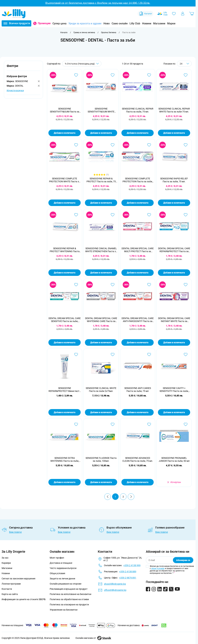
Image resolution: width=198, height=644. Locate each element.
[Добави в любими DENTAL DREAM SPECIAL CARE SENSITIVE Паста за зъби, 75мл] (76, 285)
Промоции (44, 23)
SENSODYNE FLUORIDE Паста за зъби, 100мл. (101, 459)
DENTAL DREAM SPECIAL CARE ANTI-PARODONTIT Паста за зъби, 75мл (138, 320)
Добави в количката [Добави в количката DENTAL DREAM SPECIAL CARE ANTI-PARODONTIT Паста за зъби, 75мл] (138, 342)
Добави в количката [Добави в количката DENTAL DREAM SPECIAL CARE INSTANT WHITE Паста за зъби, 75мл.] (174, 342)
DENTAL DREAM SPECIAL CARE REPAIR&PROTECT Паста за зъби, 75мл (174, 250)
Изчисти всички (15, 90)
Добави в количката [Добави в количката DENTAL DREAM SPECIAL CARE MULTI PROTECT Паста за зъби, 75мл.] (138, 273)
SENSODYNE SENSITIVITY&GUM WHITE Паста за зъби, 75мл (101, 110)
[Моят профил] (183, 14)
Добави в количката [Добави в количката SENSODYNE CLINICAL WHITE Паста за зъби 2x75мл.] (101, 412)
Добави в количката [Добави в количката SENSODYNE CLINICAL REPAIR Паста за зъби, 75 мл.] (138, 133)
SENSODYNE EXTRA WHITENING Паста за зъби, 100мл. (65, 460)
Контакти (7, 589)
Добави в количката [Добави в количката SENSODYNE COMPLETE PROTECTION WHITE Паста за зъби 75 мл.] (65, 203)
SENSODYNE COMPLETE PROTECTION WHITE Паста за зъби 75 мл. (65, 180)
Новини (147, 23)
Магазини (159, 23)
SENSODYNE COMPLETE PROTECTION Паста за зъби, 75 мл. (138, 180)
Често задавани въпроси (63, 568)
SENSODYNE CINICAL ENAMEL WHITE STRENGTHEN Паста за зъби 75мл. (101, 250)
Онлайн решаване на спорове (66, 584)
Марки (171, 23)
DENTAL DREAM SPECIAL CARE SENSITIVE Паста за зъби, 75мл (65, 320)
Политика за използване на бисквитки (70, 594)
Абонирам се (183, 560)
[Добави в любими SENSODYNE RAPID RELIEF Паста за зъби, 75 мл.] (186, 145)
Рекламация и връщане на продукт (69, 589)
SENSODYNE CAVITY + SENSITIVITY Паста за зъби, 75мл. (174, 390)
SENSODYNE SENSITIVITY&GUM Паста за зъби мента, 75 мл (65, 110)
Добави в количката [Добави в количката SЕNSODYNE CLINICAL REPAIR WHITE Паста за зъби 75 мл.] (174, 133)
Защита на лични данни (62, 579)
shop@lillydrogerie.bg (115, 584)
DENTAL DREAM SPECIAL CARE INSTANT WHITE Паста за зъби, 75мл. (174, 320)
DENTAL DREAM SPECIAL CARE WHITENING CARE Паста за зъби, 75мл (101, 320)
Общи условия (57, 573)
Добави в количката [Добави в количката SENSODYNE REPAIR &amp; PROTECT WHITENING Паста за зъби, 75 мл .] (65, 273)
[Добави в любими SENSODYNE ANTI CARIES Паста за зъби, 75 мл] (149, 354)
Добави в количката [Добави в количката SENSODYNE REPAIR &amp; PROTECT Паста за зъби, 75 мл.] (101, 203)
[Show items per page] (184, 64)
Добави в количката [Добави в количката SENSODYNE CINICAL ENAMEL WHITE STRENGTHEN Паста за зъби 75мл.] (101, 273)
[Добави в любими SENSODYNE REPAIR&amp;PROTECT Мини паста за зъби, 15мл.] (76, 354)
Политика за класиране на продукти (69, 605)
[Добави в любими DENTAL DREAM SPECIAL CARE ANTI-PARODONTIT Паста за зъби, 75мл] (149, 285)
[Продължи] (131, 497)
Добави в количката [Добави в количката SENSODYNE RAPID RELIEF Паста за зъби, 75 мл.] (174, 203)
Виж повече (15, 532)
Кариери (6, 563)
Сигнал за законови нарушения (18, 579)
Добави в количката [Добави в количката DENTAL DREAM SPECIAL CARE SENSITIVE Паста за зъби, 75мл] (65, 342)
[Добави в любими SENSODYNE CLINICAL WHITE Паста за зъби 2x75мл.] (113, 354)
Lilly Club (135, 23)
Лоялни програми (11, 584)
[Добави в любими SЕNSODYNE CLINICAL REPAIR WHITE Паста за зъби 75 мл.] (186, 75)
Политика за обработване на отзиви (69, 599)
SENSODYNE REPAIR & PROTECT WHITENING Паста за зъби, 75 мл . (65, 250)
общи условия (158, 568)
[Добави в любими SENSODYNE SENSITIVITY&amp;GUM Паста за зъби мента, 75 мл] (76, 75)
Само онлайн (120, 23)
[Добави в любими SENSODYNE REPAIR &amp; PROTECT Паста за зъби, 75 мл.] (113, 145)
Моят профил (57, 558)
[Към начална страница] (64, 32)
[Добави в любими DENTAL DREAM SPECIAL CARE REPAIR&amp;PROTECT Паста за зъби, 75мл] (186, 215)
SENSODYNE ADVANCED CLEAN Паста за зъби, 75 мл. (138, 459)
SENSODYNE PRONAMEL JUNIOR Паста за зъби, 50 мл (174, 459)
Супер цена (59, 23)
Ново (107, 23)
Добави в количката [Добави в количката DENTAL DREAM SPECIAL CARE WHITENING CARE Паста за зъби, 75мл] (101, 342)
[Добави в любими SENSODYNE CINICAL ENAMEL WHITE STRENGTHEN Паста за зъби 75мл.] (113, 215)
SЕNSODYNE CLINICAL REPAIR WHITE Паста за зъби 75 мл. (174, 110)
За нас (5, 558)
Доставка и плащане (61, 563)
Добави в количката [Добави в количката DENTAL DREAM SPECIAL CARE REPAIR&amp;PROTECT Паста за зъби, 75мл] (174, 273)
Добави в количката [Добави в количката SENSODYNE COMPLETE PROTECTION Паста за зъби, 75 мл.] (138, 203)
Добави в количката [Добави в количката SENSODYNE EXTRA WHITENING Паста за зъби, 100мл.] (65, 482)
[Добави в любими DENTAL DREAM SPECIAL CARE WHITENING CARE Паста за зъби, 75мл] (113, 285)
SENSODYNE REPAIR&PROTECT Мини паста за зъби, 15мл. (65, 390)
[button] (23, 68)
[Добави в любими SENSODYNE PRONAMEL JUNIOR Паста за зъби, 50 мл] (186, 424)
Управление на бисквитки (64, 610)
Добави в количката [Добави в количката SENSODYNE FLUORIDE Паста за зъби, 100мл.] (101, 482)
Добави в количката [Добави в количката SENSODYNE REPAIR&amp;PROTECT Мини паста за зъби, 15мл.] (65, 412)
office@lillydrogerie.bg (115, 590)
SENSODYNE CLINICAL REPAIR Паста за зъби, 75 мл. (138, 110)
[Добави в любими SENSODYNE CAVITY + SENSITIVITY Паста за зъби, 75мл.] (186, 354)
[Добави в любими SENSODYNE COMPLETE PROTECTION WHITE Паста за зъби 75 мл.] (76, 145)
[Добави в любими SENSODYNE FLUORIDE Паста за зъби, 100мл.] (113, 424)
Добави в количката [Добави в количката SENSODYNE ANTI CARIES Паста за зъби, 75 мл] (138, 412)
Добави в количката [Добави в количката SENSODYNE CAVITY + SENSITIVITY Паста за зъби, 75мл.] (174, 412)
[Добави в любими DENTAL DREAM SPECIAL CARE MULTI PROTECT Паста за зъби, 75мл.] (149, 215)
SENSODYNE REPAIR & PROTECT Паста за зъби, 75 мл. (101, 180)
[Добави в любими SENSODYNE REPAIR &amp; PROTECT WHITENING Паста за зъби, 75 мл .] (76, 215)
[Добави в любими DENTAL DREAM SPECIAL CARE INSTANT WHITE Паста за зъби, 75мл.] (186, 285)
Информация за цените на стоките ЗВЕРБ (24, 599)
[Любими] (174, 14)
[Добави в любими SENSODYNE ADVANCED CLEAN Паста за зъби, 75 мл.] (149, 424)
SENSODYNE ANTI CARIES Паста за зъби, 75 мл (138, 390)
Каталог (145, 14)
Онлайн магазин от (93, 638)
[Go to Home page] (14, 14)
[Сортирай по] (82, 64)
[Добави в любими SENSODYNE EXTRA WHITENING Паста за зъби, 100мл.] (76, 424)
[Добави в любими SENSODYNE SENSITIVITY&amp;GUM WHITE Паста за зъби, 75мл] (113, 75)
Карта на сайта (10, 594)
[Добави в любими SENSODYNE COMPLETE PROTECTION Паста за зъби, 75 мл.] (149, 145)
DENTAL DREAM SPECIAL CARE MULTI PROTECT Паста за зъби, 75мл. (138, 250)
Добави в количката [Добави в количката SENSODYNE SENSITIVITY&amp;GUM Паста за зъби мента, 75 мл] (65, 133)
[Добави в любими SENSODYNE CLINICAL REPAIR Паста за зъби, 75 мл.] (149, 75)
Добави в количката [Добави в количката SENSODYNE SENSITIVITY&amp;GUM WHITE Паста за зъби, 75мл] (101, 133)
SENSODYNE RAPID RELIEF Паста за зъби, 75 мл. (174, 180)
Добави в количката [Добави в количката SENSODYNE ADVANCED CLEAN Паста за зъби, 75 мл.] (138, 482)
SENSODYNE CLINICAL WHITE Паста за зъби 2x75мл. (101, 390)
